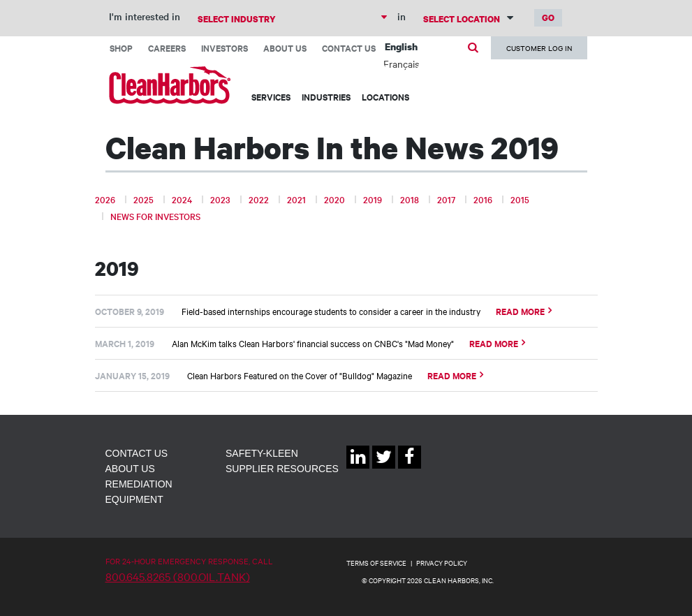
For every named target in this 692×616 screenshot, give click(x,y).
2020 (334, 199)
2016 (483, 199)
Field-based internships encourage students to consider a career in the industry (331, 311)
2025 (143, 199)
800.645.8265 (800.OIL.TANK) (178, 576)
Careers (167, 48)
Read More (520, 311)
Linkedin (358, 468)
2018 (410, 199)
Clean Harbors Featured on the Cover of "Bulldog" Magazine (300, 375)
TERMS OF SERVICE (376, 563)
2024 (182, 199)
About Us (285, 48)
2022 (259, 199)
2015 (520, 199)
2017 (446, 199)
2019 (373, 199)
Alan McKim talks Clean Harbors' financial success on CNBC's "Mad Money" (313, 343)
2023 (220, 199)
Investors (224, 48)
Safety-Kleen (262, 453)
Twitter (384, 468)
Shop (121, 48)
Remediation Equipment (139, 492)
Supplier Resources (282, 469)
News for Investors (155, 216)
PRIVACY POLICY (442, 563)
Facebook (410, 468)
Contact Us (349, 48)
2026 (105, 199)
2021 (296, 199)
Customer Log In (539, 48)
